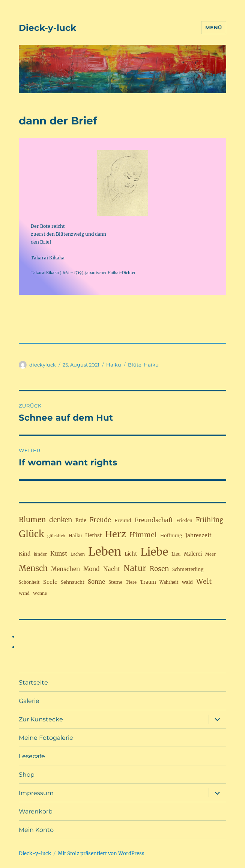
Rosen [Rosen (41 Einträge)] (159, 569)
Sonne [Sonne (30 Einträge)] (96, 582)
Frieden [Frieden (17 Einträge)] (184, 521)
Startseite (33, 682)
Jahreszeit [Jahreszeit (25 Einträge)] (198, 535)
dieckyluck (43, 365)
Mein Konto (36, 830)
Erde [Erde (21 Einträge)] (81, 520)
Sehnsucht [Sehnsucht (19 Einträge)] (73, 582)
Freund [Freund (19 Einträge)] (123, 520)
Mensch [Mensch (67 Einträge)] (33, 568)
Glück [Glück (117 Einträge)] (31, 534)
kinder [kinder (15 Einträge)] (40, 554)
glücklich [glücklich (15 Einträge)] (56, 536)
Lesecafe (32, 756)
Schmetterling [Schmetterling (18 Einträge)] (188, 569)
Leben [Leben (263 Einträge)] (105, 552)
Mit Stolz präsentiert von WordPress (101, 854)
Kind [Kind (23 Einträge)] (25, 554)
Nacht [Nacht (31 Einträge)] (112, 569)
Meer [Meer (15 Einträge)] (210, 554)
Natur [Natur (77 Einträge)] (135, 568)
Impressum (36, 793)
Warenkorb (36, 811)
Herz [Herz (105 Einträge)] (116, 534)
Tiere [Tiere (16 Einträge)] (131, 582)
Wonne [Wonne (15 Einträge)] (40, 593)
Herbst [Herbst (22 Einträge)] (93, 535)
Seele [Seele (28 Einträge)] (50, 582)
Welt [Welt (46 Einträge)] (204, 581)
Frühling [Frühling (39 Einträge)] (210, 520)
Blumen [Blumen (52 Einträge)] (32, 520)
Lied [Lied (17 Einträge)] (176, 554)
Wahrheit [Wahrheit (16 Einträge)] (169, 582)
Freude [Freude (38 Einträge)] (100, 520)
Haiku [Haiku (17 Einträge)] (75, 536)
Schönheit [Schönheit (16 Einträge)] (29, 582)
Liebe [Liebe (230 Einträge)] (154, 552)
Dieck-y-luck (47, 28)
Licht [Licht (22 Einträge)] (131, 554)
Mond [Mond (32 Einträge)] (92, 569)
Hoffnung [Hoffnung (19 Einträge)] (171, 535)
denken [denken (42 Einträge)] (61, 520)
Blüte (135, 365)
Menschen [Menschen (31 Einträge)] (65, 569)
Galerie (29, 701)
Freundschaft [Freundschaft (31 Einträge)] (154, 520)
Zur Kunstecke (41, 719)
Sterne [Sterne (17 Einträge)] (115, 582)
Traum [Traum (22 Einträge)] (148, 582)
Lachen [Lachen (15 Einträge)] (78, 554)
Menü (213, 27)
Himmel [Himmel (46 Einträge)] (143, 535)
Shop (27, 775)
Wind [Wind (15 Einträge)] (24, 593)
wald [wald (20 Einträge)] (187, 582)
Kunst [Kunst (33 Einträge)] (59, 554)
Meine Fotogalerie (46, 738)
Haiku (114, 365)
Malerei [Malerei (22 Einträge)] (193, 554)
